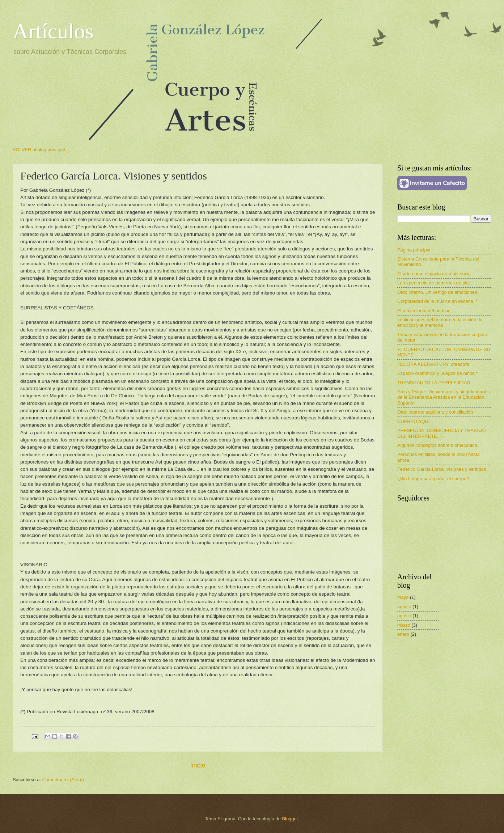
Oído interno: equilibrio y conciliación (435, 412)
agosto (404, 607)
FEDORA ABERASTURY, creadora (433, 364)
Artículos (53, 31)
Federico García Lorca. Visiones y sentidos (442, 469)
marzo (404, 625)
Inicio (198, 765)
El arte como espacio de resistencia (434, 274)
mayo (403, 597)
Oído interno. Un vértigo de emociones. (438, 292)
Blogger (290, 819)
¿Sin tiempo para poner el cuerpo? (433, 479)
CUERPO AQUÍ (413, 421)
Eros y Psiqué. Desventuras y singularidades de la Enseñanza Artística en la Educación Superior (443, 397)
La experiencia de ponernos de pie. (434, 283)
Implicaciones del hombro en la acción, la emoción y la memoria (440, 322)
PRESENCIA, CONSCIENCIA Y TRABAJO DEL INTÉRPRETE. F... (442, 433)
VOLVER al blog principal (39, 150)
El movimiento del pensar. (424, 311)
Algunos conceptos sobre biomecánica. (438, 445)
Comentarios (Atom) (63, 780)
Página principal (414, 250)
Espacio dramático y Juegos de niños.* (437, 373)
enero (403, 634)
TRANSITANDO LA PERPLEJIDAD (434, 383)
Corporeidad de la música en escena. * (437, 301)
